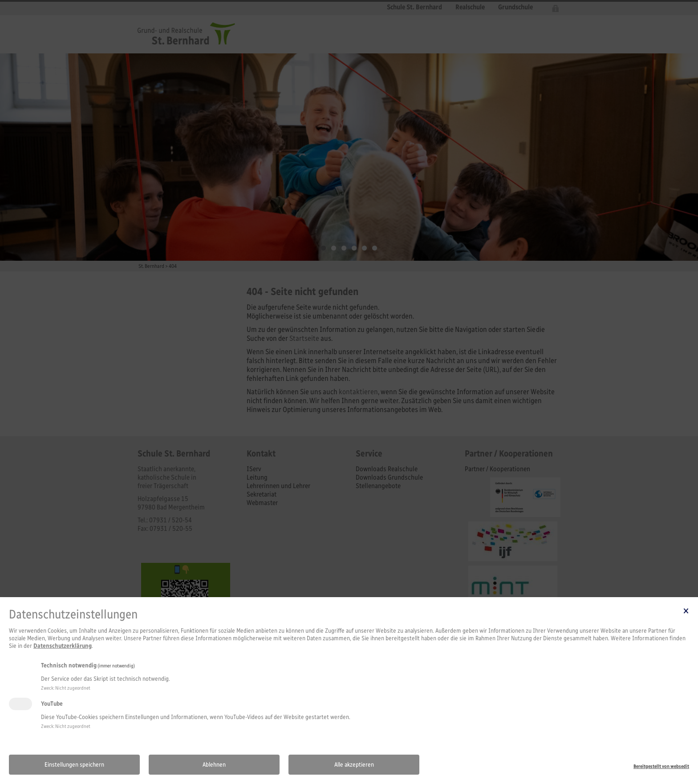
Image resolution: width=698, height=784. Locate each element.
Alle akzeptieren (354, 765)
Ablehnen (214, 765)
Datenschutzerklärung (63, 646)
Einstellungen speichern (74, 765)
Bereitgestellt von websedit (661, 766)
